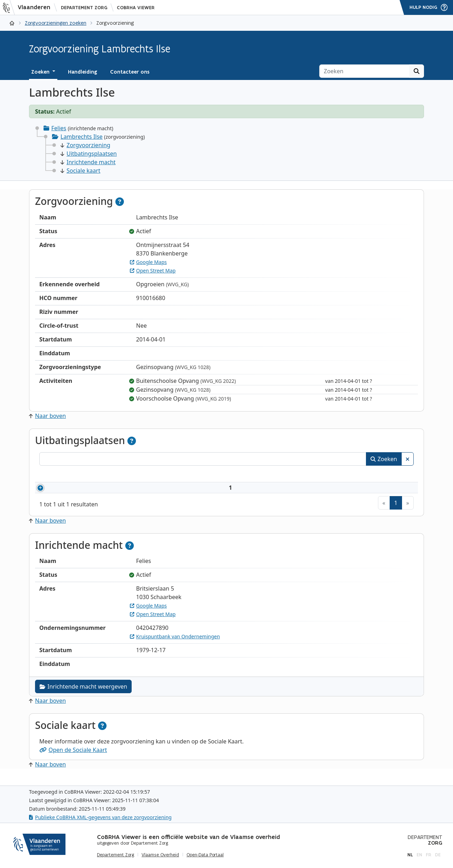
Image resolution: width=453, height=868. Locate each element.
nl (410, 855)
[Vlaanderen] (29, 7)
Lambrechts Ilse (82, 137)
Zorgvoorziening (85, 145)
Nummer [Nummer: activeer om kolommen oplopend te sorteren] (60, 475)
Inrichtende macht (88, 162)
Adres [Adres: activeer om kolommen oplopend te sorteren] (220, 475)
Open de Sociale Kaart (73, 758)
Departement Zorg (84, 8)
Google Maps (148, 262)
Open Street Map (153, 271)
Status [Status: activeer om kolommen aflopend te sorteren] (380, 475)
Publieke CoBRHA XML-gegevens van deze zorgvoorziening (100, 817)
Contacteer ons (130, 72)
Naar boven (47, 416)
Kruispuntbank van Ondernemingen (175, 645)
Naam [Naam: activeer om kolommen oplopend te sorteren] (108, 475)
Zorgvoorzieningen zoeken (56, 23)
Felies (59, 128)
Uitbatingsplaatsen (89, 154)
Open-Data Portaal (205, 855)
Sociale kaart (80, 171)
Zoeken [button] (41, 72)
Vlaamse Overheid (160, 855)
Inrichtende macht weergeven (83, 695)
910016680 (70, 492)
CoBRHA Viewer (136, 8)
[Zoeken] (364, 71)
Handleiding (83, 72)
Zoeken (384, 459)
